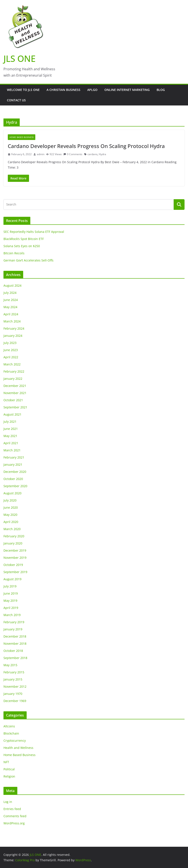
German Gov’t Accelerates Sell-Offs (28, 260)
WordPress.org (14, 823)
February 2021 (14, 457)
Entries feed (12, 809)
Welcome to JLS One (23, 90)
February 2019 (14, 622)
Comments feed (15, 816)
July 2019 (10, 586)
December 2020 (15, 472)
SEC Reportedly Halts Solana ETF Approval (34, 232)
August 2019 (12, 579)
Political (9, 769)
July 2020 (10, 500)
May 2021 (10, 436)
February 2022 (14, 371)
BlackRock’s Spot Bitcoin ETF (24, 239)
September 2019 (15, 572)
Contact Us (16, 100)
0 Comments (73, 154)
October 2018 (13, 651)
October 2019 (13, 565)
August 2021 (12, 414)
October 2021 (13, 400)
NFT (6, 762)
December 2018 (15, 636)
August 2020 (12, 493)
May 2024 (10, 307)
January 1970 (13, 694)
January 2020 (13, 543)
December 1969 (15, 701)
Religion (9, 776)
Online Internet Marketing (127, 90)
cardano (92, 154)
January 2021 (13, 464)
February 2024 (14, 328)
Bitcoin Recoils (14, 253)
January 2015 (13, 679)
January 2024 (13, 336)
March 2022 (12, 364)
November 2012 (15, 686)
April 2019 (11, 608)
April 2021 (11, 443)
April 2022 (11, 357)
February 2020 (14, 536)
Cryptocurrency (15, 741)
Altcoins (9, 726)
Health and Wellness (18, 748)
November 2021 (15, 393)
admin (41, 154)
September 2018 (15, 658)
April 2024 (11, 314)
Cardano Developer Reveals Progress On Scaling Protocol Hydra (86, 146)
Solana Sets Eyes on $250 (22, 246)
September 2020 (15, 486)
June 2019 (11, 593)
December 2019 (15, 550)
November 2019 (15, 558)
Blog (161, 90)
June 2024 (11, 300)
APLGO (92, 90)
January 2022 (13, 379)
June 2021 (11, 429)
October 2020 (13, 479)
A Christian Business (63, 90)
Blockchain (11, 733)
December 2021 (15, 386)
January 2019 (13, 629)
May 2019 (10, 601)
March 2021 (12, 450)
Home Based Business (22, 137)
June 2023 (11, 350)
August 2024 (12, 285)
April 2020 (11, 522)
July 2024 (10, 293)
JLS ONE (19, 58)
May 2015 (10, 665)
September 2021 (15, 407)
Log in (8, 802)
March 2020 (12, 529)
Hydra (102, 154)
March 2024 (12, 321)
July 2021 (10, 422)
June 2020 (11, 507)
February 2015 (14, 672)
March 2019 (12, 615)
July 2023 (10, 343)
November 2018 (15, 644)
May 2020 (10, 515)
